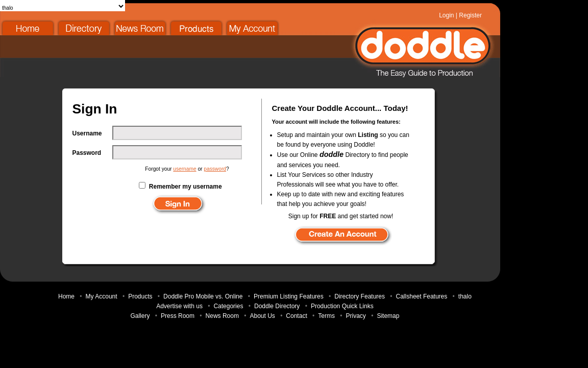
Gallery (140, 316)
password (215, 169)
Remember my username (186, 187)
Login (446, 15)
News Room (140, 28)
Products (197, 28)
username (185, 169)
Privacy (356, 316)
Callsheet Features (422, 296)
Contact (296, 316)
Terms (326, 316)
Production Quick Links (342, 306)
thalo (465, 296)
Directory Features (360, 296)
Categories (228, 306)
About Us (262, 316)
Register (470, 15)
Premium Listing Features (289, 296)
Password (87, 153)
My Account (253, 28)
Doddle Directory (84, 28)
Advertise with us (179, 306)
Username (87, 133)
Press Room (178, 316)
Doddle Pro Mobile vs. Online (203, 296)
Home (28, 28)
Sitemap (388, 316)
